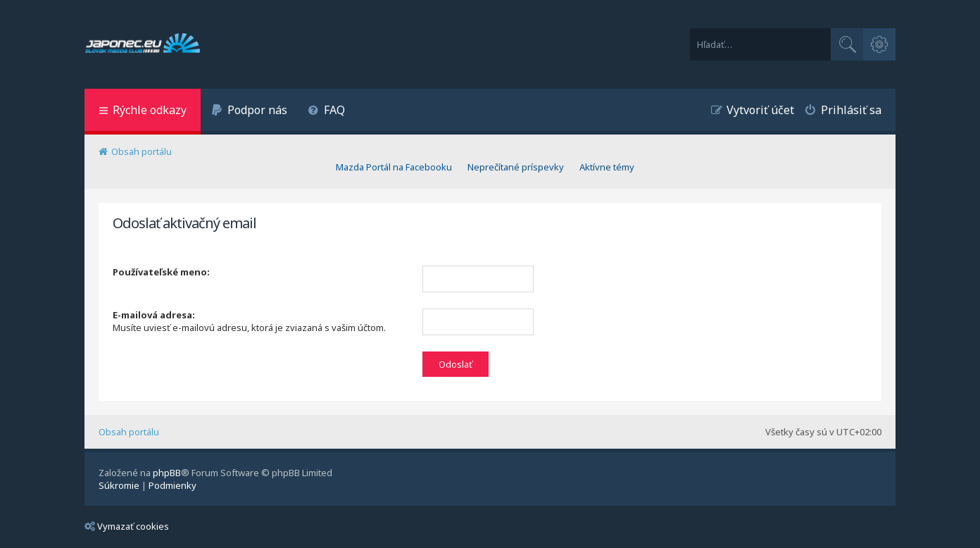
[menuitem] (249, 112)
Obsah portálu (129, 432)
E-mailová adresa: (154, 315)
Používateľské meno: (161, 272)
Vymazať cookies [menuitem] (127, 526)
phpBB (167, 473)
